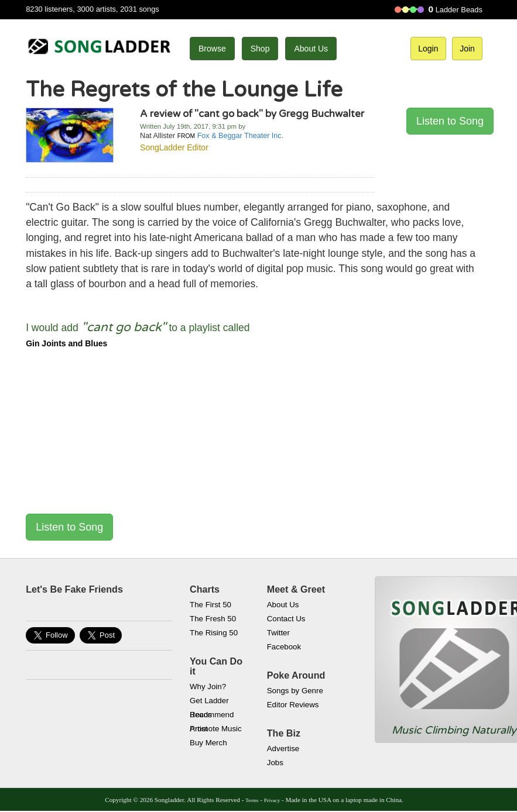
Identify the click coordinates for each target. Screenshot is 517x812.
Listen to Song (450, 121)
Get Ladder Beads (209, 702)
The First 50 (210, 605)
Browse (212, 49)
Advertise (283, 749)
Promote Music (216, 729)
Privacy (272, 800)
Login (428, 49)
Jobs (275, 763)
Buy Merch (208, 743)
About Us (311, 49)
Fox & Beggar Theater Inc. (240, 136)
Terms (252, 800)
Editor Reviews (293, 705)
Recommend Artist (212, 716)
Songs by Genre (295, 691)
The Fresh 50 (213, 619)
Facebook (284, 647)
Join (467, 49)
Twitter (278, 633)
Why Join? (208, 687)
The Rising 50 (214, 633)
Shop (260, 49)
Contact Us (286, 619)
